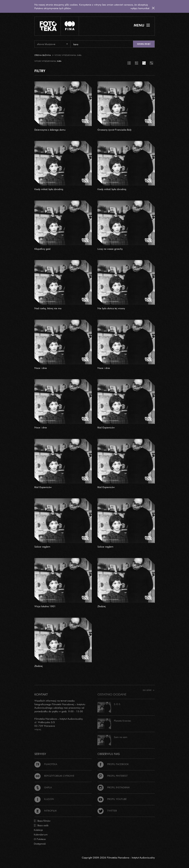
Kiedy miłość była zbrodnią (49, 189)
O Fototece (40, 839)
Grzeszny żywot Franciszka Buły (114, 130)
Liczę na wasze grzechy (110, 249)
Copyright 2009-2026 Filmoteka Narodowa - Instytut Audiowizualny (118, 858)
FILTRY (40, 71)
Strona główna (43, 55)
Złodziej (102, 606)
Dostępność (40, 844)
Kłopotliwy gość (43, 249)
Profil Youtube (112, 799)
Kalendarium (41, 834)
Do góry (149, 690)
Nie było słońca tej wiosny (111, 308)
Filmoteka (46, 764)
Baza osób (41, 825)
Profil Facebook (113, 764)
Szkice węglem (42, 547)
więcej (38, 729)
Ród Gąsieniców (106, 427)
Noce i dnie (41, 368)
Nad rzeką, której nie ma (48, 308)
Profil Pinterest (113, 776)
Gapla (43, 787)
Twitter (107, 811)
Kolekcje (38, 830)
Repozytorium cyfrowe (54, 776)
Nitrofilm (45, 811)
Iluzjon (44, 799)
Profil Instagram (114, 787)
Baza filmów (42, 821)
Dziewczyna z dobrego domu (50, 130)
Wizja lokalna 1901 (45, 606)
